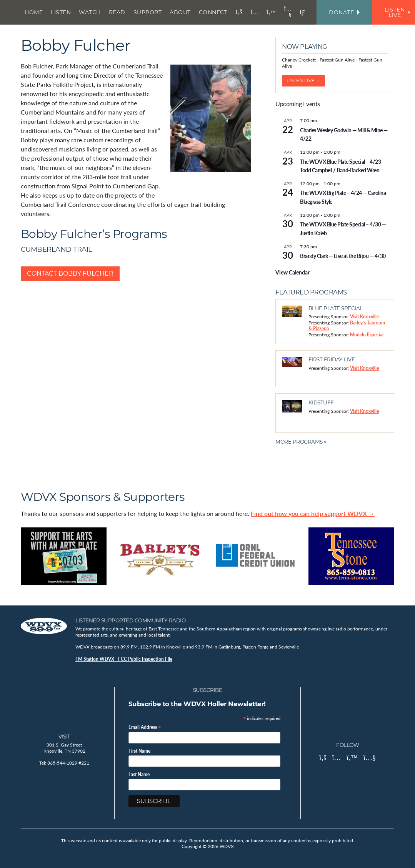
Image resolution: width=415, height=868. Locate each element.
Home (34, 12)
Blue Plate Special (336, 308)
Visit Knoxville (364, 317)
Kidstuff (321, 402)
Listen (61, 12)
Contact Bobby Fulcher (70, 274)
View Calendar (292, 272)
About (180, 12)
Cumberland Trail (57, 249)
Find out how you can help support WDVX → (313, 513)
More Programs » (301, 442)
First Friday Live (332, 359)
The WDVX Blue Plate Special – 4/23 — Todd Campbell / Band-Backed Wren (343, 166)
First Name (139, 751)
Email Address (145, 727)
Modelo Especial (367, 335)
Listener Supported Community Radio (130, 620)
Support (148, 12)
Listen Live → (303, 81)
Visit (64, 737)
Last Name (139, 775)
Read (117, 12)
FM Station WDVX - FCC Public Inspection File (124, 659)
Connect (213, 12)
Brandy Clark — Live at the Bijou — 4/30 (343, 256)
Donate (344, 12)
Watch (90, 12)
